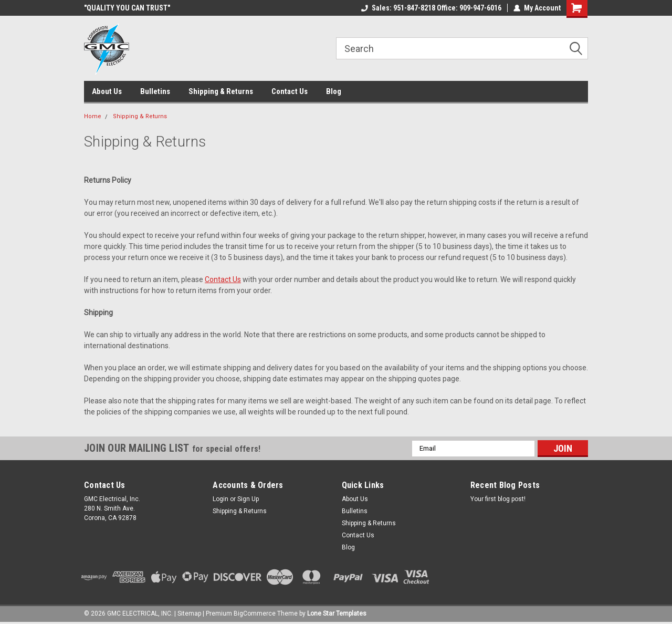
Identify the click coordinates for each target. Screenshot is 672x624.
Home (93, 116)
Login (220, 499)
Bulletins (155, 91)
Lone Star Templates (337, 613)
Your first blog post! (498, 499)
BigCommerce (255, 613)
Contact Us (290, 91)
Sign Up (248, 499)
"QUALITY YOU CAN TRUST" (127, 8)
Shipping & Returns (221, 91)
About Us (107, 91)
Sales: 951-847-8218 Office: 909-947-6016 (431, 8)
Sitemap (189, 613)
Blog (334, 91)
